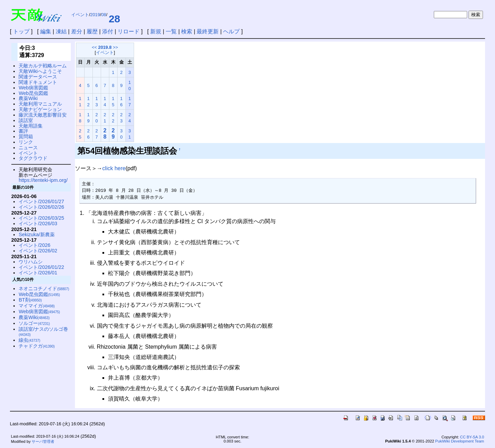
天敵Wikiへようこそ (40, 71)
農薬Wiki (28, 98)
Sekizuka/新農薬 (36, 234)
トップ (21, 31)
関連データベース (38, 77)
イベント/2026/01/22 (41, 267)
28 (114, 19)
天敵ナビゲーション (40, 109)
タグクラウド (33, 158)
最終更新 (208, 31)
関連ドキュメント (38, 82)
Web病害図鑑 (33, 88)
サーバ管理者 (43, 441)
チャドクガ (37, 346)
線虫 (29, 340)
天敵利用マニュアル (40, 104)
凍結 (61, 31)
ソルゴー (34, 323)
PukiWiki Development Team (460, 441)
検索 (187, 31)
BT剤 (30, 300)
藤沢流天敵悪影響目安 (43, 115)
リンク (26, 142)
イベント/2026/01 (38, 273)
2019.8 (105, 47)
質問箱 (26, 136)
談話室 (26, 120)
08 (103, 15)
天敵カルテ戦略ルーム (43, 66)
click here (114, 168)
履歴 (92, 31)
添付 (108, 31)
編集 (46, 31)
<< (94, 47)
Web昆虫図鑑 (33, 93)
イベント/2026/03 (38, 223)
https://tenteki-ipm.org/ (43, 180)
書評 (23, 131)
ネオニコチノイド (44, 288)
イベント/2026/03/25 (41, 218)
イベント (80, 15)
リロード (129, 31)
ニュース (28, 147)
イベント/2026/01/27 (41, 201)
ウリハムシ (31, 262)
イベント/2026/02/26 (41, 207)
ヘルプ (231, 31)
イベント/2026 (34, 245)
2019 (95, 15)
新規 (156, 31)
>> (115, 47)
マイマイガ (37, 306)
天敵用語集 (31, 126)
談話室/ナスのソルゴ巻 (43, 332)
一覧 (171, 31)
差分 (77, 31)
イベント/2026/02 (38, 251)
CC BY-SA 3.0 (472, 437)
